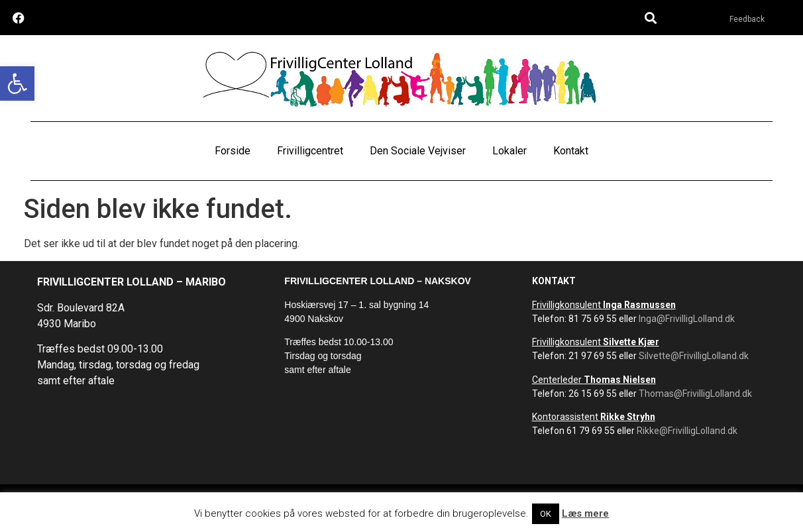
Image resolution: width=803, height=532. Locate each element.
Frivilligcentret (310, 151)
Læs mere (585, 513)
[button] (17, 83)
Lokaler (509, 151)
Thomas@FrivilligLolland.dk (695, 394)
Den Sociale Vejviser (418, 151)
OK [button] (546, 514)
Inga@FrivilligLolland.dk (687, 319)
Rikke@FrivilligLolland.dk (687, 431)
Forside (233, 151)
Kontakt (571, 151)
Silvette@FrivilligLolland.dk (694, 356)
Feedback (747, 19)
